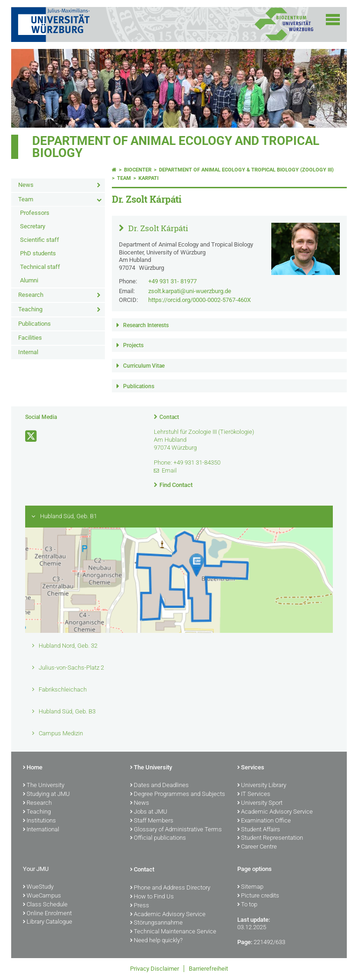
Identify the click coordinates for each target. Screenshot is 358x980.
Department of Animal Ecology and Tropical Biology (176, 147)
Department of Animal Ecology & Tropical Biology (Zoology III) (246, 170)
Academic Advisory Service (275, 812)
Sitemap (250, 887)
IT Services (254, 795)
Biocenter (138, 170)
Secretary (33, 226)
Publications (34, 324)
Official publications (158, 838)
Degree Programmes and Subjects (178, 795)
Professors (35, 213)
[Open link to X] (32, 436)
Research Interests (146, 325)
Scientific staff (40, 240)
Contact (169, 417)
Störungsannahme (156, 923)
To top (247, 905)
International (41, 830)
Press (140, 906)
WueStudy (38, 887)
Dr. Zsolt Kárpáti (157, 228)
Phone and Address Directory (170, 888)
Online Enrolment (47, 914)
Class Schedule (45, 905)
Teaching (30, 309)
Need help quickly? (156, 941)
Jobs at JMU (149, 812)
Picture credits (258, 896)
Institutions (39, 821)
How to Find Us (152, 897)
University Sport (260, 803)
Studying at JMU (46, 795)
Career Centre (257, 847)
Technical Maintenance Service (173, 932)
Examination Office (264, 821)
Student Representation (270, 838)
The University (44, 786)
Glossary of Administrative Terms (176, 830)
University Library (262, 786)
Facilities (30, 338)
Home (33, 768)
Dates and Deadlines (159, 786)
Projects (133, 345)
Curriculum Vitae (144, 366)
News (26, 185)
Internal (28, 352)
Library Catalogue (48, 922)
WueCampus (42, 896)
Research (31, 295)
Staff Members (152, 821)
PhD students (38, 253)
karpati (148, 178)
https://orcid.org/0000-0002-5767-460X (200, 300)
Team (26, 199)
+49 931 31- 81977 (172, 281)
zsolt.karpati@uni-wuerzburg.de (190, 291)
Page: (245, 942)
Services (251, 768)
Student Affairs (259, 830)
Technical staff (40, 267)
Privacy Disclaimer (155, 969)
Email (169, 470)
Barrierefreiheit (208, 969)
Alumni (29, 280)
